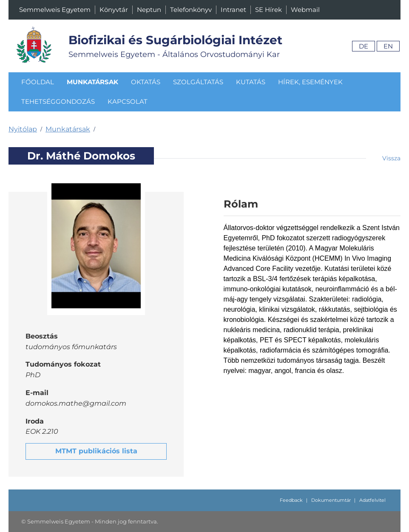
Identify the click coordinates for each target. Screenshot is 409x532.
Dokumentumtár (331, 500)
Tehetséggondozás (58, 101)
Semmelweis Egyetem (55, 10)
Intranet (233, 10)
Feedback (291, 500)
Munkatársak (92, 82)
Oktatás (146, 82)
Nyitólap (23, 129)
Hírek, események (310, 82)
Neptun (149, 10)
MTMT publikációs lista (96, 451)
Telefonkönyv (191, 10)
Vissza (391, 158)
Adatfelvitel (372, 500)
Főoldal (38, 82)
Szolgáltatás (198, 82)
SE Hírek (268, 10)
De (364, 46)
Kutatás (251, 82)
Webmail (305, 10)
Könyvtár (114, 10)
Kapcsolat (128, 101)
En (388, 46)
